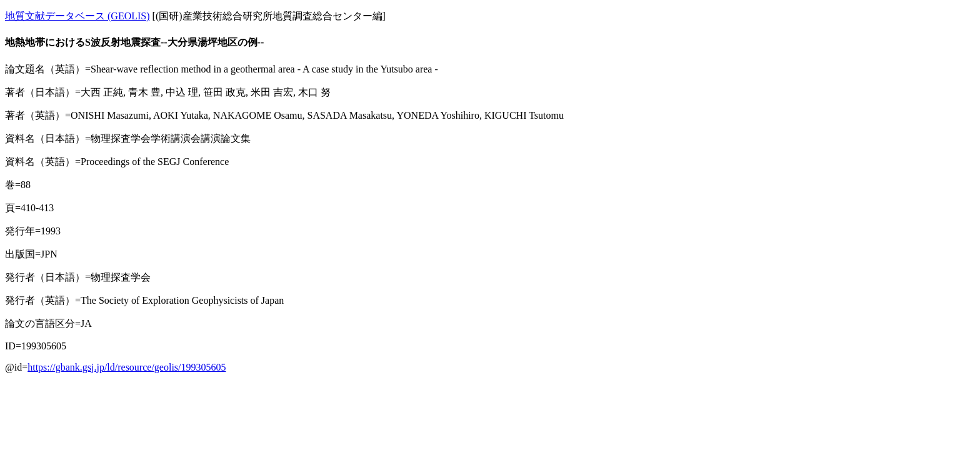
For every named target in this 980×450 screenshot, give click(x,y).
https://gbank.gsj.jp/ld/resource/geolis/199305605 (127, 367)
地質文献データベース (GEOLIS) (77, 16)
